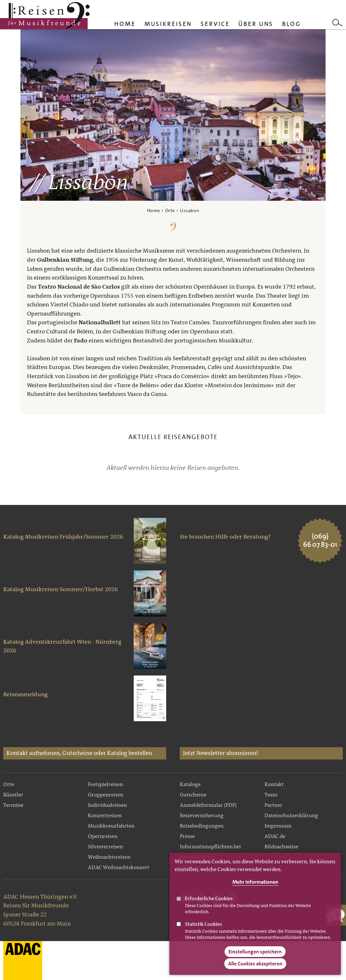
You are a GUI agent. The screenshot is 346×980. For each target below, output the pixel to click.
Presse (187, 836)
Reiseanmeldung (25, 694)
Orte (170, 210)
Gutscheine (193, 795)
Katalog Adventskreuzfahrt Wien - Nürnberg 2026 (62, 646)
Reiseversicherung (202, 815)
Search (338, 23)
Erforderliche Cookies (209, 906)
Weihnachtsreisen (109, 857)
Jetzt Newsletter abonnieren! (221, 753)
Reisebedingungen (202, 826)
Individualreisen (107, 805)
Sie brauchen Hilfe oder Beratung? (225, 537)
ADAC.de (275, 836)
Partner (273, 805)
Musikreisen (168, 24)
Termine (13, 805)
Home (125, 24)
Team (271, 795)
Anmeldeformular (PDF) (208, 805)
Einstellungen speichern (255, 959)
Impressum (278, 826)
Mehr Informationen (255, 889)
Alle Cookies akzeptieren (255, 971)
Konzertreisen (105, 815)
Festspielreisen (105, 784)
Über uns (256, 24)
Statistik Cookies (204, 931)
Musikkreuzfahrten (111, 826)
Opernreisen (103, 836)
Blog (291, 24)
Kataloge (190, 784)
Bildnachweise (281, 847)
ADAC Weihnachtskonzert (119, 867)
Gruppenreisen (106, 795)
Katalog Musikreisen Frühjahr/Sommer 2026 (63, 537)
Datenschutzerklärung (291, 815)
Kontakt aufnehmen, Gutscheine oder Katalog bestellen (79, 753)
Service (215, 24)
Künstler (13, 795)
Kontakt (274, 784)
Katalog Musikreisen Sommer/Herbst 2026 (61, 589)
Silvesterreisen (105, 847)
